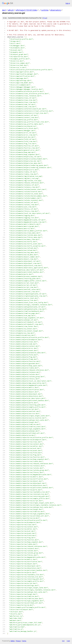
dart (4, 10)
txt (63, 641)
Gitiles (13, 641)
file (45, 18)
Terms (24, 641)
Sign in (68, 3)
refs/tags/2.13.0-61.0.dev (26, 10)
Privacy (18, 641)
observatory (56, 10)
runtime (45, 10)
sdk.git (11, 10)
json (68, 641)
